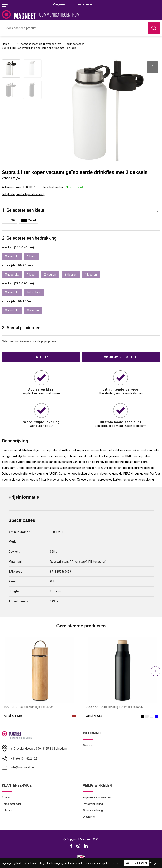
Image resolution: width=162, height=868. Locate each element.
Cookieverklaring (93, 809)
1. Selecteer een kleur (23, 209)
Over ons (88, 744)
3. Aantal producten (21, 326)
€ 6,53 (94, 714)
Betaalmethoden (12, 803)
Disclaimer (89, 816)
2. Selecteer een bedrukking (29, 236)
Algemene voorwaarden (97, 796)
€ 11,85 (13, 714)
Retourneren (9, 809)
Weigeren (155, 863)
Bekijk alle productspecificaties (23, 193)
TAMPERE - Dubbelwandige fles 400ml (29, 705)
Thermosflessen (75, 44)
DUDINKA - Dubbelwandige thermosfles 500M (115, 705)
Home (6, 44)
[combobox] (75, 28)
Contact (7, 796)
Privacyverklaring (93, 803)
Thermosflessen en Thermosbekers (40, 44)
